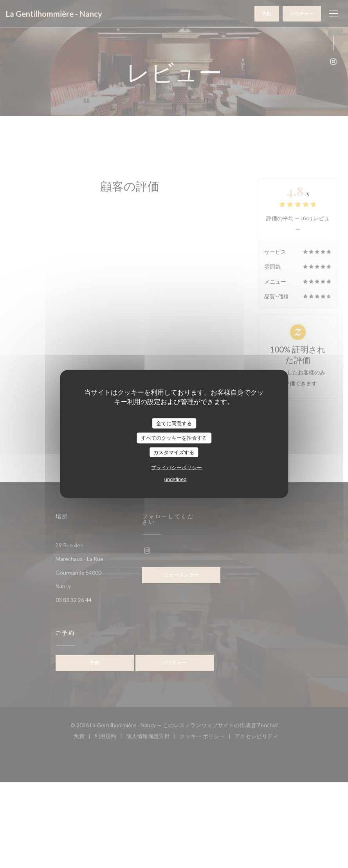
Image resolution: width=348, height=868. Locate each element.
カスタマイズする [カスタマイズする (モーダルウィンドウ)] (174, 452)
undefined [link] (175, 479)
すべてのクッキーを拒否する (174, 438)
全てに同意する (174, 423)
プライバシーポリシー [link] (177, 468)
